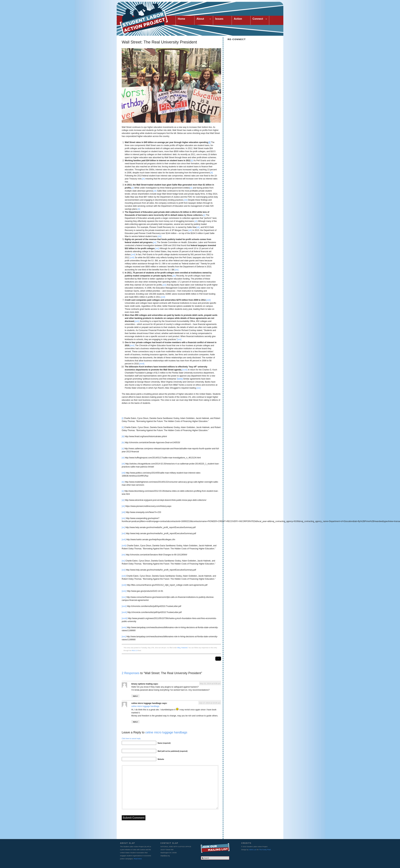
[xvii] (133, 255)
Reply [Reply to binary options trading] (135, 696)
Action (238, 19)
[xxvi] (132, 345)
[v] (133, 188)
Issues (219, 19)
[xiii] (190, 230)
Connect (259, 19)
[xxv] (179, 339)
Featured (184, 648)
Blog (179, 648)
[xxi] (164, 285)
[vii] (155, 191)
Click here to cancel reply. (131, 739)
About (203, 19)
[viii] (186, 200)
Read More (138, 859)
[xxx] (199, 388)
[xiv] (160, 236)
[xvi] (157, 248)
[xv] (155, 242)
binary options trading (142, 684)
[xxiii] (209, 300)
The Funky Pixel (265, 850)
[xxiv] (137, 321)
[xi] (196, 221)
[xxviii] (185, 370)
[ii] (192, 161)
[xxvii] (142, 364)
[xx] (174, 276)
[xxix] (124, 627)
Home (181, 19)
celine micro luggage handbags (146, 703)
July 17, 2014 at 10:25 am (210, 703)
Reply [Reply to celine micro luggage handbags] (135, 722)
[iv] (143, 179)
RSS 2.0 (135, 651)
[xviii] (132, 258)
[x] (204, 215)
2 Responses (131, 673)
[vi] (191, 188)
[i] (122, 418)
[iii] (212, 173)
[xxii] (163, 297)
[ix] (139, 209)
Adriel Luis (253, 850)
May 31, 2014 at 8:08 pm (210, 684)
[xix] (177, 270)
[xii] (198, 227)
